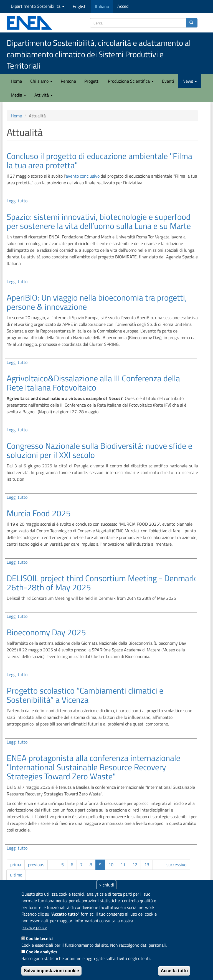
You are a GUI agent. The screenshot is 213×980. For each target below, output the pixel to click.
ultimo (16, 875)
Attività (44, 95)
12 (135, 865)
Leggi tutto (17, 201)
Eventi (168, 81)
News (190, 81)
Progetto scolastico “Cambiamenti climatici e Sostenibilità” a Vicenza (85, 695)
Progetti (92, 81)
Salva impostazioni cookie (51, 971)
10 (111, 865)
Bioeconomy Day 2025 (46, 632)
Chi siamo (41, 81)
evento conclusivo (83, 176)
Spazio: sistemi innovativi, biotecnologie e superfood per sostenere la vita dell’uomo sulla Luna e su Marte (99, 221)
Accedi (123, 6)
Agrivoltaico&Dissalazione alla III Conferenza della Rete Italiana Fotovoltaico (93, 383)
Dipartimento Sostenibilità (38, 6)
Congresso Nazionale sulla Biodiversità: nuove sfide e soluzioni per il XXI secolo (99, 450)
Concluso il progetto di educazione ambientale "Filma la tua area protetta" (99, 161)
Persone (68, 81)
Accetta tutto (174, 971)
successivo (176, 865)
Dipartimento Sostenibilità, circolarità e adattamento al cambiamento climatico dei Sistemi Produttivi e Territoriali (99, 54)
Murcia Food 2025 (39, 513)
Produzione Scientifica (131, 81)
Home (16, 81)
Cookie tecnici (39, 938)
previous (36, 865)
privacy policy (34, 927)
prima (16, 865)
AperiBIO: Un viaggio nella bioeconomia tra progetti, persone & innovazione (97, 302)
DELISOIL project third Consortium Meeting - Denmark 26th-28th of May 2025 (101, 583)
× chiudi (106, 885)
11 (123, 865)
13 (147, 865)
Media (18, 95)
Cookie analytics (42, 952)
